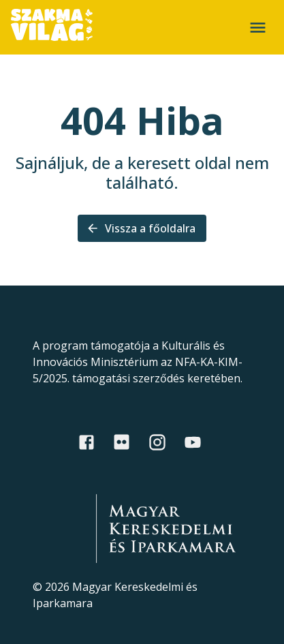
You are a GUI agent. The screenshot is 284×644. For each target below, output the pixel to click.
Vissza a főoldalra (142, 228)
